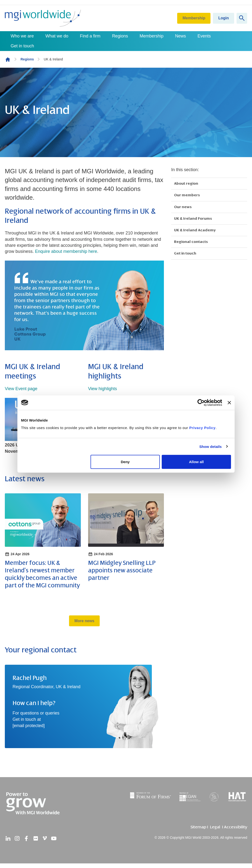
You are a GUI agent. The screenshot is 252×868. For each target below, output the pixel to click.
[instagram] (17, 839)
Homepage (8, 59)
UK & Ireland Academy (195, 230)
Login (224, 18)
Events (204, 36)
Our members (187, 195)
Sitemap (198, 827)
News (180, 36)
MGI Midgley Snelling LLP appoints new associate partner (122, 570)
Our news (183, 207)
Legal (215, 827)
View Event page (21, 389)
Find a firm (90, 36)
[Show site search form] (242, 18)
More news (84, 621)
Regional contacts (191, 242)
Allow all (196, 462)
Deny (125, 462)
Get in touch (22, 46)
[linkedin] (8, 839)
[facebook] (26, 839)
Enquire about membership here (66, 251)
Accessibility (236, 827)
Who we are (22, 36)
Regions (120, 36)
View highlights (103, 389)
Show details (211, 446)
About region (186, 183)
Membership (194, 18)
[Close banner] (229, 402)
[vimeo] (45, 839)
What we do (57, 36)
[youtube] (54, 839)
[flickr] (35, 839)
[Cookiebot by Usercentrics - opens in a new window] (201, 402)
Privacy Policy (202, 428)
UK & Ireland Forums (193, 219)
